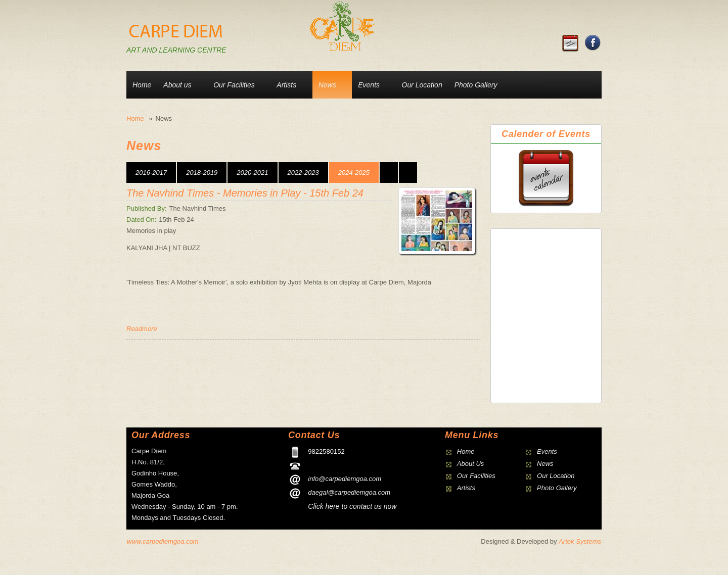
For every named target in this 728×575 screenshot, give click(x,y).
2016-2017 (151, 173)
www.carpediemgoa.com (163, 541)
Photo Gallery (476, 85)
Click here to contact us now (352, 506)
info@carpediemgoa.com (345, 479)
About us (177, 85)
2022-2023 (303, 173)
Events (369, 85)
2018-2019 (202, 173)
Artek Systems (580, 541)
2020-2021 (252, 173)
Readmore (142, 329)
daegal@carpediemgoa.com (349, 492)
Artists (286, 85)
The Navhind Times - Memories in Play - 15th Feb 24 (245, 193)
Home (142, 85)
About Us (470, 464)
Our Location (422, 85)
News (327, 85)
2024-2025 (354, 173)
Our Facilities (234, 85)
